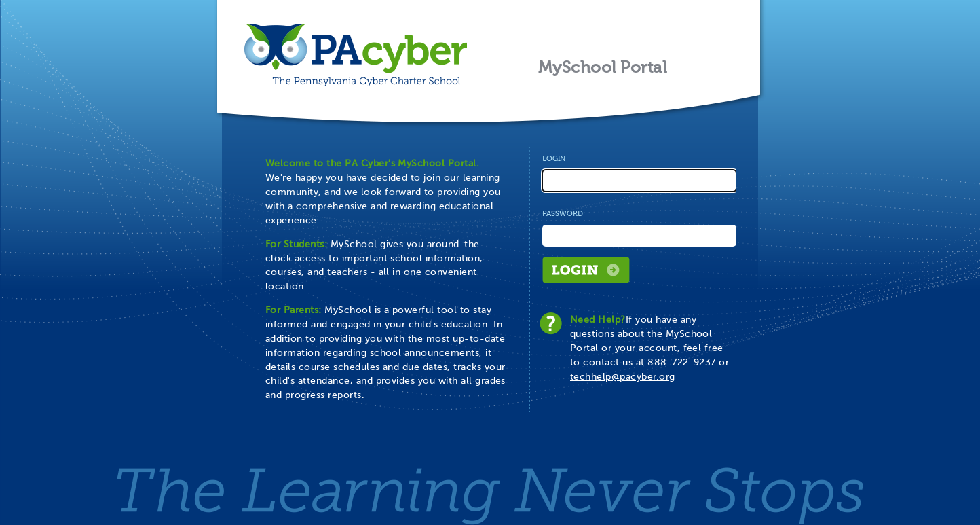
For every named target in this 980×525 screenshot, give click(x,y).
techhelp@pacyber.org (623, 376)
